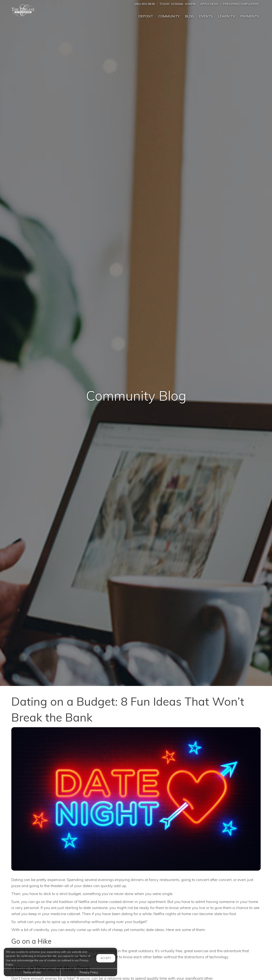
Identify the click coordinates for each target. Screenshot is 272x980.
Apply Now (209, 4)
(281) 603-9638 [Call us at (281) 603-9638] (144, 4)
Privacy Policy (89, 972)
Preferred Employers (241, 4)
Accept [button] (106, 958)
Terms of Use (32, 972)
